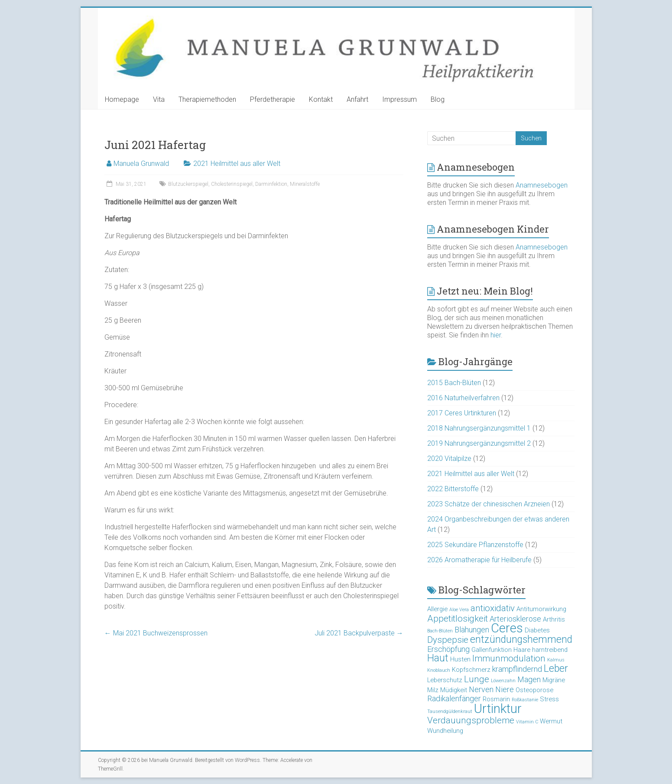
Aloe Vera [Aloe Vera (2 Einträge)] (459, 610)
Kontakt (321, 99)
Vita (159, 99)
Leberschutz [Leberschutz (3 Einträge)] (445, 680)
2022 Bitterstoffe (453, 489)
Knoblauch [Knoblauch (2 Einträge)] (439, 670)
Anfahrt (357, 99)
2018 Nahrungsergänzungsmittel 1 (479, 428)
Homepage (122, 99)
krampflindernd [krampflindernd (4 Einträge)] (517, 669)
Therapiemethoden (207, 99)
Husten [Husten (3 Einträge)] (460, 659)
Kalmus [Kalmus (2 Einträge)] (556, 660)
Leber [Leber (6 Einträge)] (556, 669)
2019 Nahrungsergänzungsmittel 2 (479, 443)
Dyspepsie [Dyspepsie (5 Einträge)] (448, 640)
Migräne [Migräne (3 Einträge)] (554, 680)
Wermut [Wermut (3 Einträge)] (551, 721)
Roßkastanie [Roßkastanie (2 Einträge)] (525, 700)
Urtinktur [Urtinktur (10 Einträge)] (498, 709)
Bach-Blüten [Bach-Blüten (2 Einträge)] (440, 631)
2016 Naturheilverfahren (463, 398)
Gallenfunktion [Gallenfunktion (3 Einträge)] (492, 650)
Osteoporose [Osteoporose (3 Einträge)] (534, 690)
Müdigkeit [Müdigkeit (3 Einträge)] (454, 690)
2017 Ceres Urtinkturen (462, 413)
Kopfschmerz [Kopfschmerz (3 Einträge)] (471, 670)
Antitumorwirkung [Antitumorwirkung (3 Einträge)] (541, 609)
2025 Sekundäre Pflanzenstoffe (475, 545)
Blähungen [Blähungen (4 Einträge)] (472, 630)
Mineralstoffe (305, 184)
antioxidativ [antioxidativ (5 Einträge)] (493, 608)
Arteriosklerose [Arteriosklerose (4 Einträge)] (515, 619)
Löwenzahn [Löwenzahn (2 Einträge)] (503, 681)
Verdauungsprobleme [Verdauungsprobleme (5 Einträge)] (471, 720)
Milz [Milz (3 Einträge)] (433, 690)
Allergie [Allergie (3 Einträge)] (437, 609)
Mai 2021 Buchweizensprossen (156, 633)
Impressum (399, 99)
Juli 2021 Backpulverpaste (359, 633)
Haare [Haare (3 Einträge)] (522, 650)
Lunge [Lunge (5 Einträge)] (477, 679)
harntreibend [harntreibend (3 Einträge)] (550, 650)
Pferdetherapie (273, 99)
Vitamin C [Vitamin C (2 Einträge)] (527, 722)
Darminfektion (271, 184)
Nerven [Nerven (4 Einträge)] (481, 689)
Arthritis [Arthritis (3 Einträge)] (554, 619)
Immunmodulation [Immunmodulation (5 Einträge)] (509, 658)
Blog (438, 99)
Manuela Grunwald (141, 164)
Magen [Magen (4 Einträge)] (529, 679)
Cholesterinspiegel (232, 184)
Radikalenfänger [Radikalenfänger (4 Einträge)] (454, 698)
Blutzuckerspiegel (188, 184)
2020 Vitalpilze (449, 458)
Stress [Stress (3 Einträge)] (549, 699)
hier (496, 335)
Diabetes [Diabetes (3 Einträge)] (537, 630)
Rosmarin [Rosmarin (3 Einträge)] (496, 699)
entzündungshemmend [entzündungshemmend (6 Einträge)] (521, 640)
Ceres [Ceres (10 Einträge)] (507, 628)
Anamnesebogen (542, 185)
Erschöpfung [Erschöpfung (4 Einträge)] (448, 649)
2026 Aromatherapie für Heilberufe (479, 560)
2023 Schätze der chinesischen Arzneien (489, 504)
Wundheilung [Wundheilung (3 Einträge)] (445, 731)
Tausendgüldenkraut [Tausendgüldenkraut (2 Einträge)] (450, 711)
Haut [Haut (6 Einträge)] (438, 658)
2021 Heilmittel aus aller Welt (237, 164)
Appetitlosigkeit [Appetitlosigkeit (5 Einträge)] (458, 619)
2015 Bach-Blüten (454, 383)
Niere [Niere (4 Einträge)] (505, 689)
